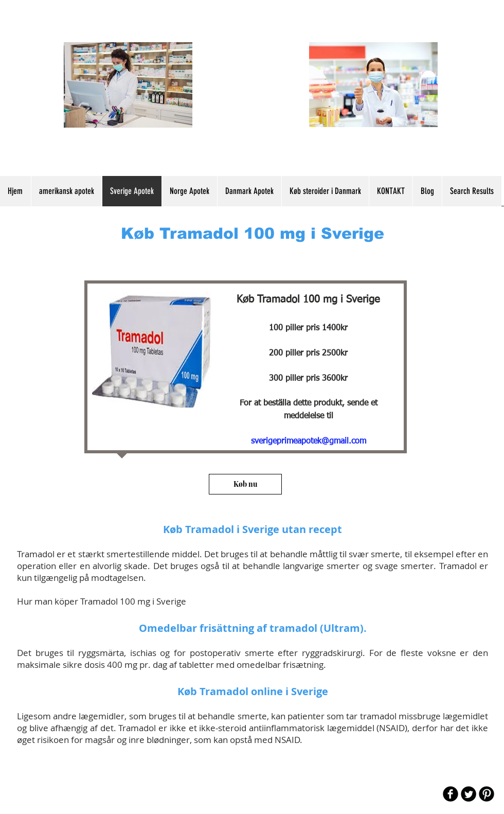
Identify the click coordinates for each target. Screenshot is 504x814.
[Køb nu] (245, 484)
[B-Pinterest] (487, 794)
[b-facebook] (451, 794)
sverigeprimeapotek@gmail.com (309, 441)
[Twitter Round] (469, 794)
